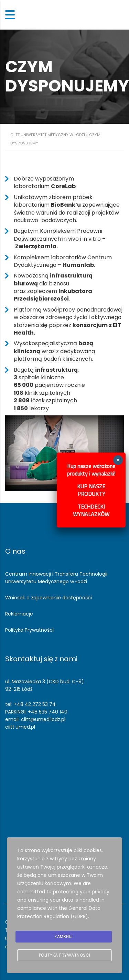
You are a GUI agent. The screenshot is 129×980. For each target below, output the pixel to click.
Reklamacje (19, 614)
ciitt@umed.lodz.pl (43, 719)
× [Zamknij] (118, 460)
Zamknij (64, 937)
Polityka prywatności (65, 955)
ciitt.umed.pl (20, 727)
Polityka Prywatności (29, 630)
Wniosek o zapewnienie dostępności (49, 598)
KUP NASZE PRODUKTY (91, 490)
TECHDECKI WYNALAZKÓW (91, 510)
